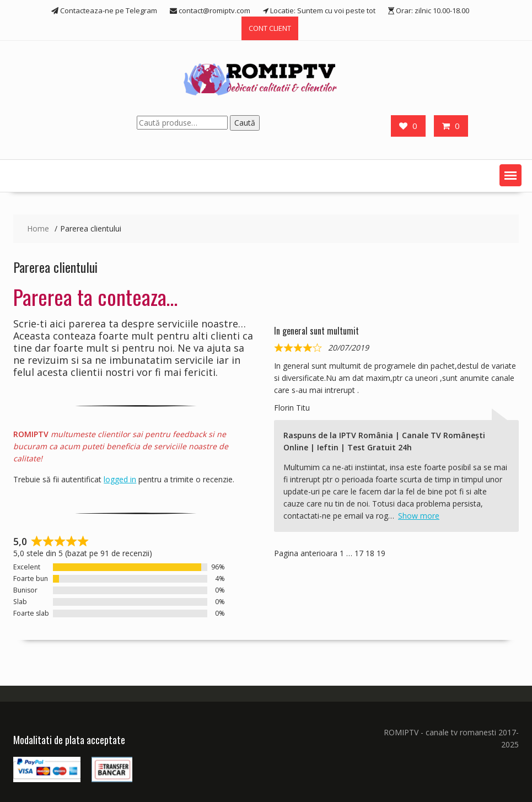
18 (370, 553)
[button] (510, 175)
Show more (419, 516)
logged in (120, 479)
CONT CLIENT (270, 28)
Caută (245, 123)
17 (359, 553)
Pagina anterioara (306, 553)
